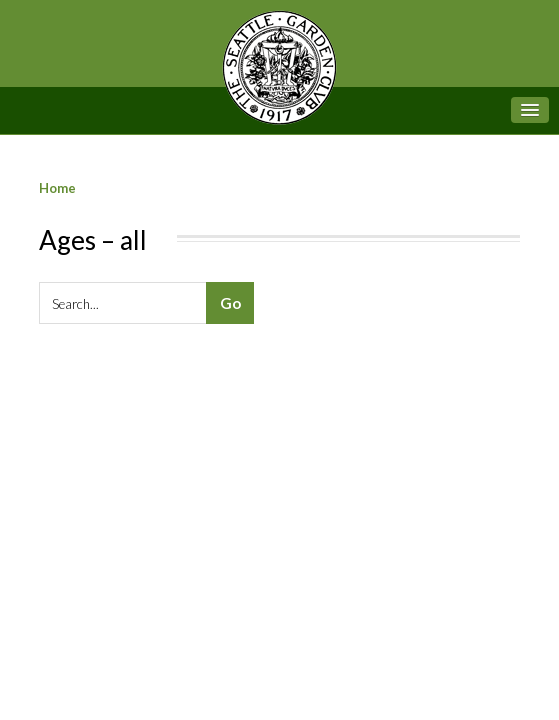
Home (57, 188)
